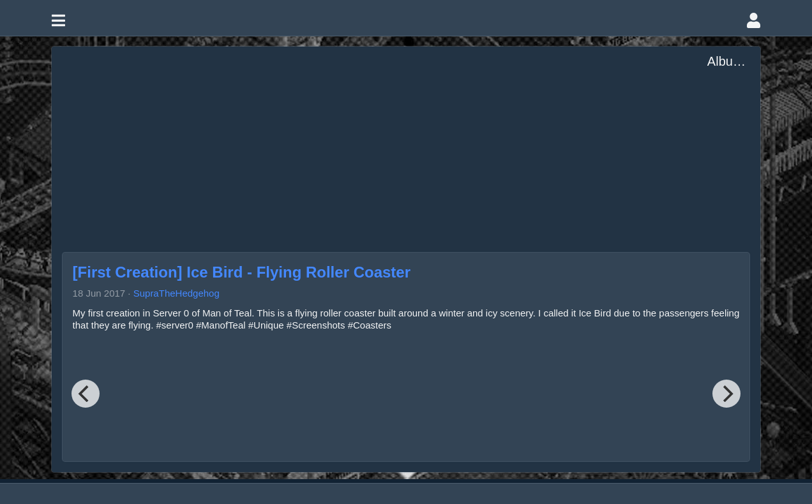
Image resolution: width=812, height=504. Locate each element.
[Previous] (86, 394)
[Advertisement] (385, 144)
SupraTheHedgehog (177, 293)
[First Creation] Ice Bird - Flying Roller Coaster (242, 272)
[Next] (726, 394)
